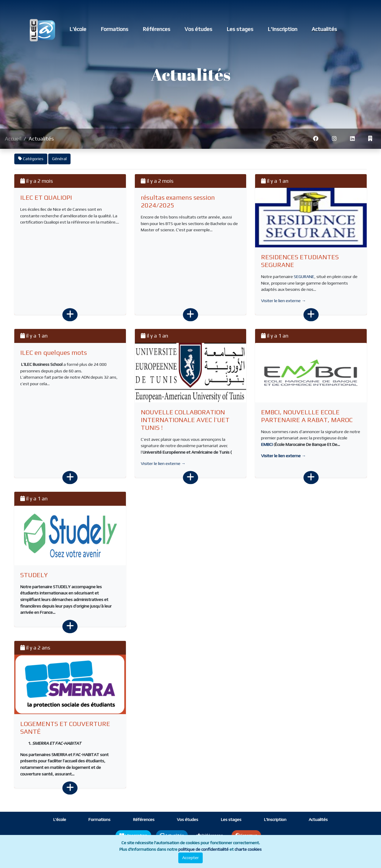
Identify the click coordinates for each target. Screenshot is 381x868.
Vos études (198, 29)
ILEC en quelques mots (54, 353)
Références (156, 29)
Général (59, 159)
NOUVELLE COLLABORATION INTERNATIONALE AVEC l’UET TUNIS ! (185, 420)
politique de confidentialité (203, 849)
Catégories (31, 159)
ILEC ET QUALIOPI (46, 198)
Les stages (240, 29)
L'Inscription (282, 29)
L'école (78, 29)
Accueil (13, 139)
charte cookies (248, 849)
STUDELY (34, 575)
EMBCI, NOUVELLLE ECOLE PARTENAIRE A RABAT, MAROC (307, 416)
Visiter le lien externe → (283, 301)
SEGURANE (304, 277)
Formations (114, 29)
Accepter (190, 858)
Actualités (324, 29)
